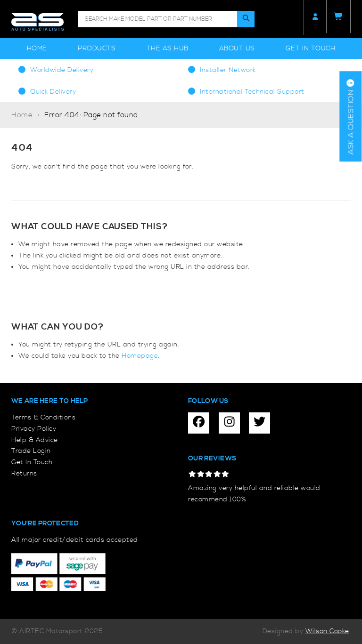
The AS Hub (168, 48)
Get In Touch (310, 48)
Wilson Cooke (327, 631)
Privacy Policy (34, 429)
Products (97, 48)
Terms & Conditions (43, 418)
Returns (24, 474)
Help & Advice (35, 440)
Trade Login (31, 451)
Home (37, 48)
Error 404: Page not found (91, 115)
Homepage (140, 356)
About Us (237, 48)
